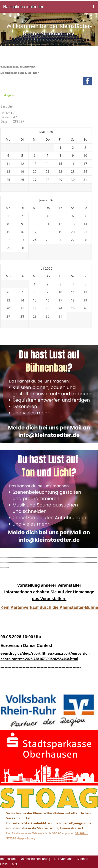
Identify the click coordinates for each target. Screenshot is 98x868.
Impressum (8, 859)
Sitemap (82, 859)
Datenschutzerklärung (35, 859)
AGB (15, 864)
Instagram (8, 95)
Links (4, 864)
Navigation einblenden (24, 7)
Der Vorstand (63, 859)
